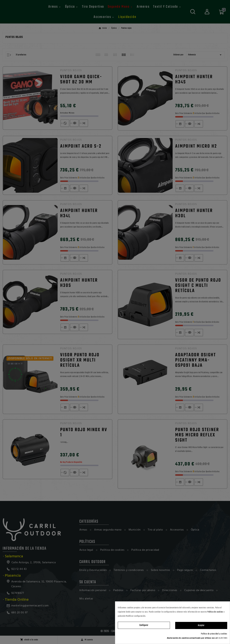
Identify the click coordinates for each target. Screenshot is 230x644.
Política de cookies (215, 612)
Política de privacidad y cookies (214, 634)
